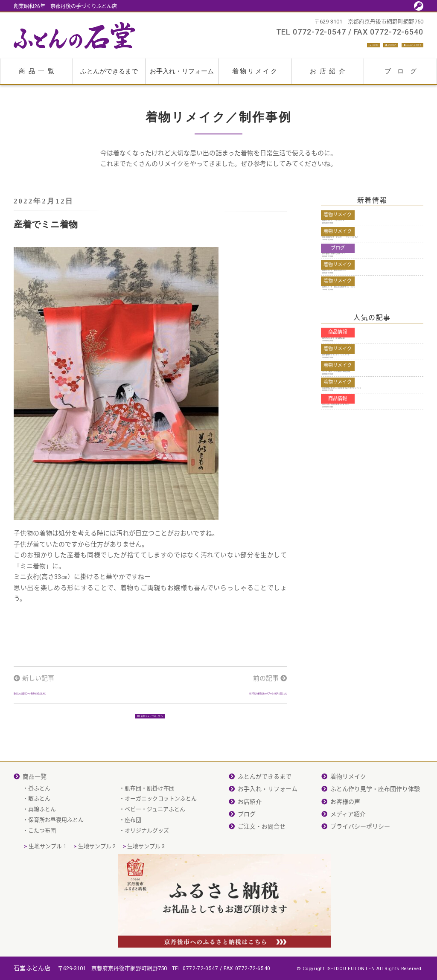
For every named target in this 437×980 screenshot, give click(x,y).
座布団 (133, 864)
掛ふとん (39, 832)
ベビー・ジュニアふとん (155, 854)
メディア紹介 (348, 858)
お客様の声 (325, 47)
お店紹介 (329, 76)
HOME (278, 47)
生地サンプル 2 (97, 890)
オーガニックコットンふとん (161, 843)
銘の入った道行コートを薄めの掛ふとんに (74, 704)
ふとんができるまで (109, 76)
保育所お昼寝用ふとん (56, 864)
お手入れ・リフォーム (182, 76)
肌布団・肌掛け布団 (150, 832)
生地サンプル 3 (146, 890)
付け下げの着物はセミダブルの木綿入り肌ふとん (223, 709)
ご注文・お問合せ (391, 47)
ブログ (404, 76)
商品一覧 (38, 76)
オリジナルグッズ (147, 874)
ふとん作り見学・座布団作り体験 (375, 833)
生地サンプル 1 (47, 890)
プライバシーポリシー (360, 871)
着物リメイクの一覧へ (150, 754)
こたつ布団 (42, 874)
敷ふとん (39, 843)
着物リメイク (255, 76)
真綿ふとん (42, 854)
